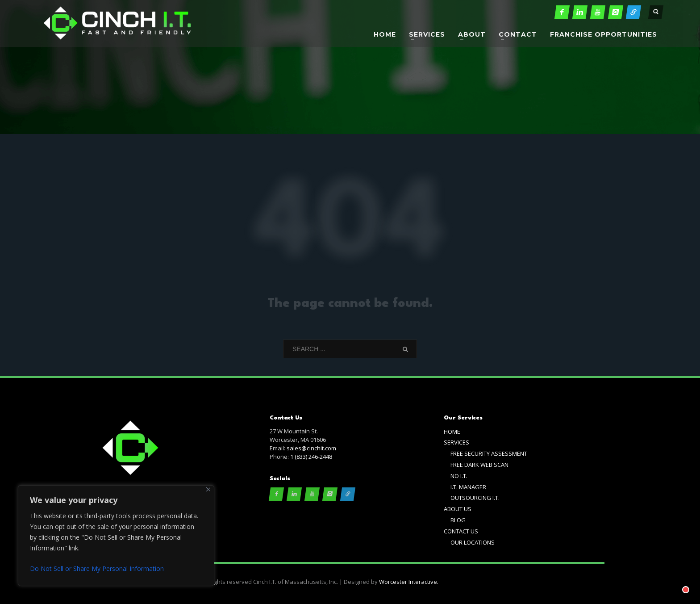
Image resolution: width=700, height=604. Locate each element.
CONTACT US (461, 531)
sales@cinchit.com (311, 448)
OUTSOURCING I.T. (475, 498)
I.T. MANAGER (468, 487)
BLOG (458, 520)
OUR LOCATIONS (473, 542)
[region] (116, 536)
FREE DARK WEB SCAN (479, 465)
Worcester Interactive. (409, 582)
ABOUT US (458, 509)
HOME (452, 432)
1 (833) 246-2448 (311, 457)
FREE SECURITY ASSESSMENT (489, 453)
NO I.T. (459, 476)
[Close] (208, 489)
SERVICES (456, 442)
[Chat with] (675, 579)
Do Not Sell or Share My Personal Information (97, 568)
